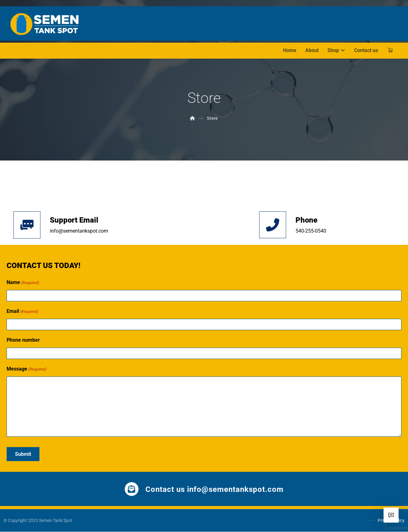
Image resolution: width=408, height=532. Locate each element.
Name (23, 283)
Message (26, 369)
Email (22, 312)
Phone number (23, 340)
